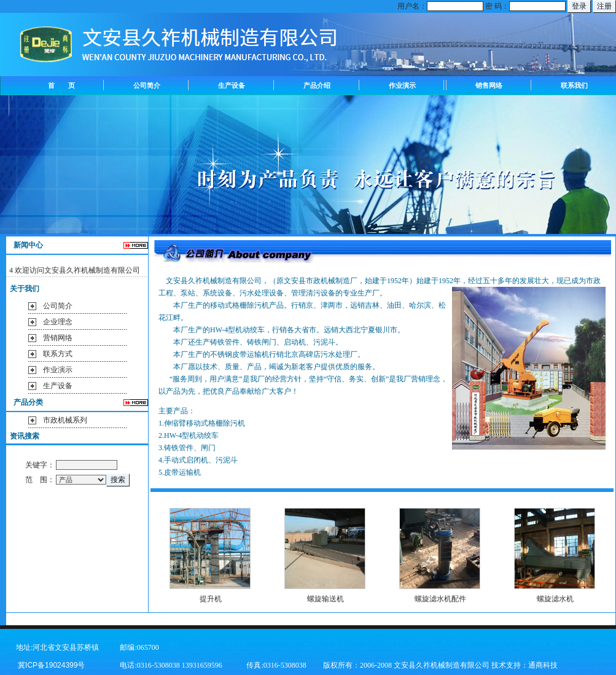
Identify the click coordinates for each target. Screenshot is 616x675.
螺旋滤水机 (555, 599)
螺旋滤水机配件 (440, 599)
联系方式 (58, 354)
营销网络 (58, 338)
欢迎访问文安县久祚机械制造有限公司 (77, 270)
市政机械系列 (65, 420)
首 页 (61, 85)
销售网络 (489, 85)
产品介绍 (317, 85)
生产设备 (232, 85)
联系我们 (574, 85)
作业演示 (402, 85)
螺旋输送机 (326, 599)
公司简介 (147, 85)
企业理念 (58, 322)
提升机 (211, 599)
